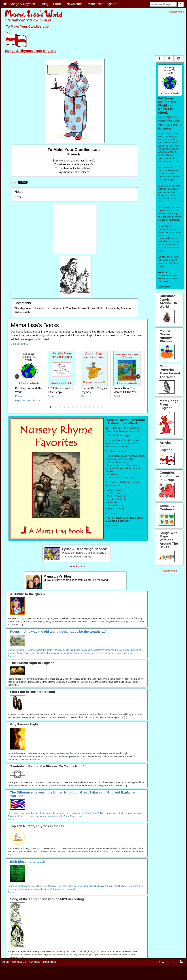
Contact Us (19, 962)
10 (74, 407)
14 (85, 407)
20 (101, 407)
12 (80, 407)
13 (82, 407)
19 (98, 407)
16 (90, 407)
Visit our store (19, 344)
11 (77, 407)
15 (88, 407)
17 (93, 407)
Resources (50, 962)
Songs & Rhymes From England (31, 51)
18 (96, 407)
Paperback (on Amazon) (28, 401)
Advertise (35, 962)
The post (12, 656)
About (6, 962)
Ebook (19, 396)
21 (103, 407)
